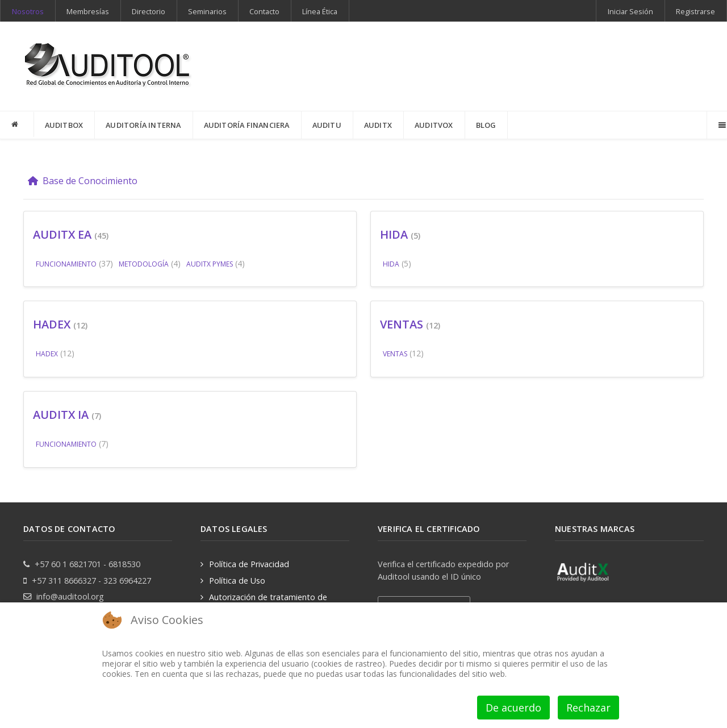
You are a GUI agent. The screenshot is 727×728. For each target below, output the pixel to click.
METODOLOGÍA (144, 264)
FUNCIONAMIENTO (66, 264)
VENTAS (402, 324)
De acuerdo (513, 708)
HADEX (52, 324)
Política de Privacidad (249, 564)
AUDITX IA (61, 415)
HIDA (394, 234)
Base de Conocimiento (83, 181)
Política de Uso (237, 581)
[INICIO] (17, 124)
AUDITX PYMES (210, 264)
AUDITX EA (62, 234)
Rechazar (588, 708)
